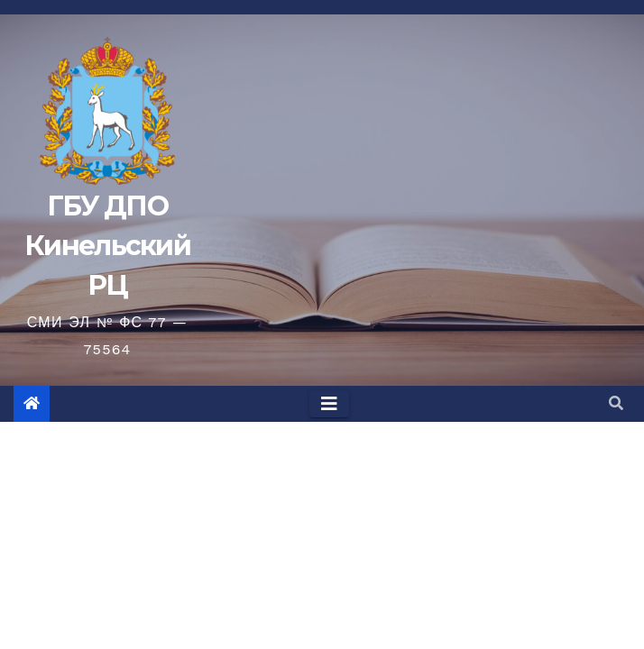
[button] (616, 403)
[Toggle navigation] (329, 404)
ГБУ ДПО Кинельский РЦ (107, 246)
